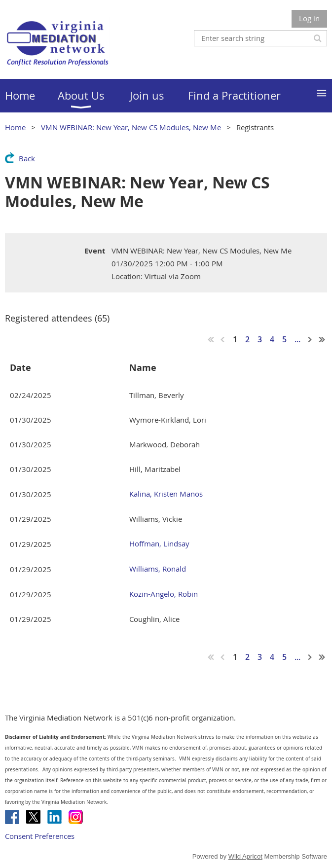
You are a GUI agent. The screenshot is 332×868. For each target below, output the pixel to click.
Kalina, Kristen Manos (166, 494)
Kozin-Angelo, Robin (164, 594)
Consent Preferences (40, 836)
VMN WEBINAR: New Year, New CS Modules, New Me (131, 127)
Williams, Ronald (158, 569)
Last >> (322, 339)
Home (15, 127)
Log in (309, 18)
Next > (310, 339)
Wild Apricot (245, 856)
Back (27, 158)
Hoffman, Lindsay (159, 543)
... (297, 339)
